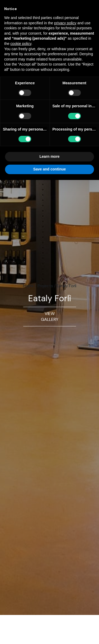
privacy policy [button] (65, 23)
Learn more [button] (49, 156)
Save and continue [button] (50, 169)
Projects (45, 286)
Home (28, 286)
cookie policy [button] (21, 44)
